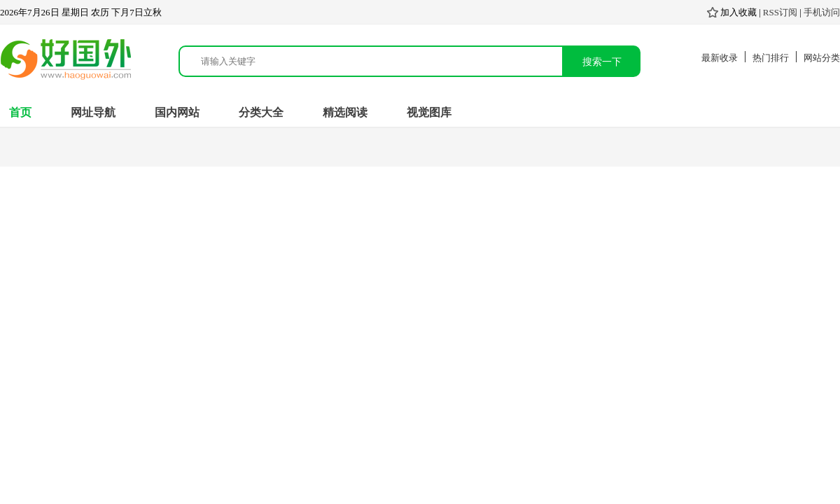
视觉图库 (429, 112)
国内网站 (177, 112)
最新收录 (720, 58)
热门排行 (771, 58)
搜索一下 (602, 62)
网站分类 (822, 58)
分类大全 (261, 112)
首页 (20, 112)
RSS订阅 (780, 12)
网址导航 (93, 112)
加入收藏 (732, 12)
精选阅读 (345, 112)
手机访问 (822, 12)
